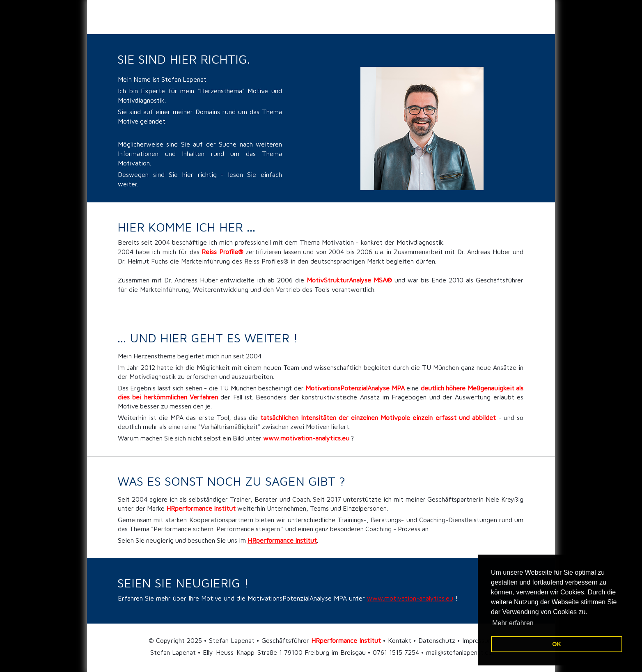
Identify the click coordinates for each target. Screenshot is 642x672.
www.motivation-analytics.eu (410, 598)
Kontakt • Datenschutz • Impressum (441, 640)
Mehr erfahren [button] (513, 623)
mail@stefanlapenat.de (459, 652)
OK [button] (557, 644)
